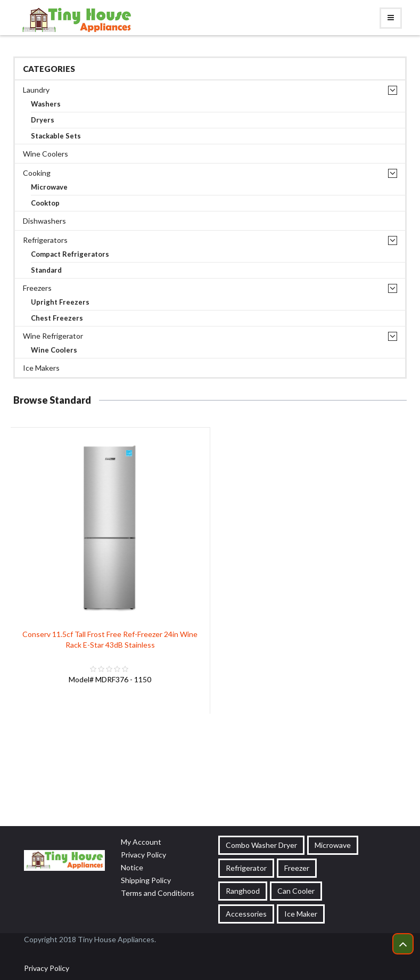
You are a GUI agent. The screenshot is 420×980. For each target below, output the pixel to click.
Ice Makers (41, 368)
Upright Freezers (60, 302)
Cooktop (45, 203)
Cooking (37, 173)
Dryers (43, 120)
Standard (46, 270)
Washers (46, 104)
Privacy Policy (47, 968)
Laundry (36, 90)
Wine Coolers (46, 154)
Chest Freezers (57, 318)
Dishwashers (44, 221)
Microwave (49, 187)
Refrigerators (45, 240)
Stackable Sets (56, 136)
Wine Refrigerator (53, 336)
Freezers (37, 288)
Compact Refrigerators (70, 254)
